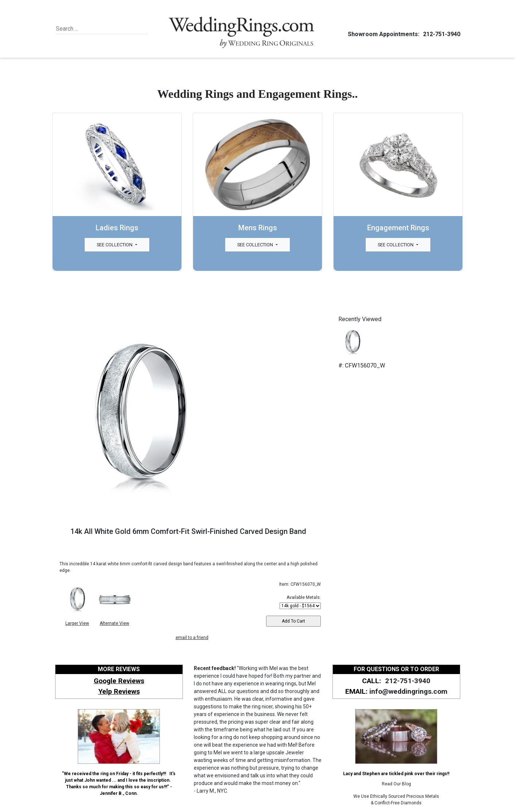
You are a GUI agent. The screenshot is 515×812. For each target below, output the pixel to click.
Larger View (77, 623)
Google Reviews (119, 681)
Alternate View (114, 623)
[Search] (89, 29)
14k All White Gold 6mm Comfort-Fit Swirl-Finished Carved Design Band (188, 531)
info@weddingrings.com (408, 691)
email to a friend (192, 638)
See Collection (115, 245)
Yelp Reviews (119, 691)
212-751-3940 (441, 34)
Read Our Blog (396, 784)
